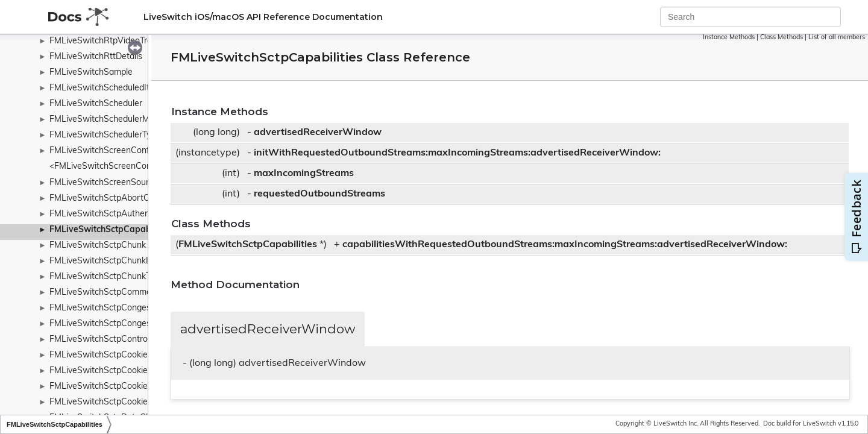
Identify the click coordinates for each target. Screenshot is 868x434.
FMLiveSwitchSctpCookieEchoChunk (120, 371)
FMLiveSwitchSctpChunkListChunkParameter (137, 261)
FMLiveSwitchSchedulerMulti (105, 120)
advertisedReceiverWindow (318, 133)
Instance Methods (729, 38)
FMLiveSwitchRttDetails (96, 57)
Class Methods (782, 38)
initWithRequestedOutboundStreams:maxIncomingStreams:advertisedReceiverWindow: (457, 153)
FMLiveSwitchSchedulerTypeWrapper (122, 135)
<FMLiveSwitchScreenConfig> (108, 167)
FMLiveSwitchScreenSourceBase (114, 183)
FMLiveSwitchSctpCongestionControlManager (139, 308)
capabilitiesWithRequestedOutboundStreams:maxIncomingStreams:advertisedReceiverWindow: (565, 245)
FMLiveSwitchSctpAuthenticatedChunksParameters (150, 214)
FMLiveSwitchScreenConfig (103, 151)
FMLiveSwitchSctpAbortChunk (109, 199)
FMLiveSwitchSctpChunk (98, 246)
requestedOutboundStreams (319, 194)
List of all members (837, 38)
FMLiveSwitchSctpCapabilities (111, 230)
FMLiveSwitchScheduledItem (105, 88)
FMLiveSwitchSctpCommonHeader (117, 293)
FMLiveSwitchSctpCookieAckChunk (118, 355)
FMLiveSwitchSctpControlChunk (112, 340)
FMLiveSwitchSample (91, 73)
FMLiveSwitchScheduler (96, 104)
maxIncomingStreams (304, 174)
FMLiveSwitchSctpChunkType (107, 277)
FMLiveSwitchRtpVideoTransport (113, 41)
